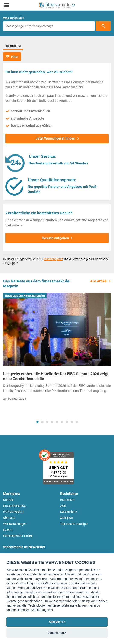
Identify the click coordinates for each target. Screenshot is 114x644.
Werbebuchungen (15, 524)
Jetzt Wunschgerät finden (55, 138)
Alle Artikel (99, 281)
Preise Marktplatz (15, 506)
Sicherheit (67, 518)
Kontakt (9, 500)
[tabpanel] (57, 348)
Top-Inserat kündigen (74, 524)
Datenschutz (69, 512)
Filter (12, 57)
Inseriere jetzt (53, 259)
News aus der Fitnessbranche (25, 296)
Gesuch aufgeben (55, 238)
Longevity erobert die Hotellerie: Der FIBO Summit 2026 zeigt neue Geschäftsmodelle (56, 376)
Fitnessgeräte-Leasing (18, 536)
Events (8, 530)
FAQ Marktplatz (14, 512)
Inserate (13, 46)
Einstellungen (57, 633)
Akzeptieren (57, 622)
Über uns (9, 518)
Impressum (68, 500)
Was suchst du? (14, 18)
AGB (63, 506)
